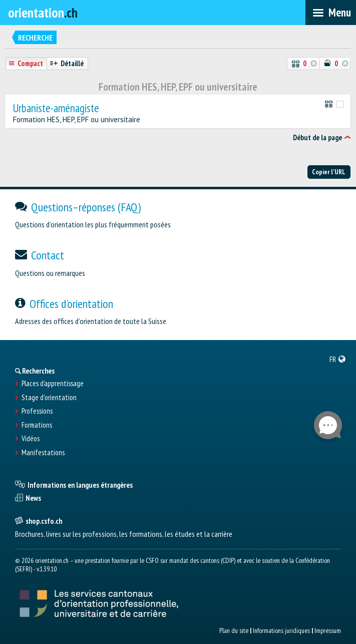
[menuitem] (338, 359)
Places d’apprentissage (53, 384)
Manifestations (43, 453)
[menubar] (331, 13)
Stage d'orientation (49, 398)
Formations (37, 425)
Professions (37, 411)
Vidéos (31, 439)
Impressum (328, 630)
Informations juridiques (281, 630)
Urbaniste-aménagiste (56, 108)
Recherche (35, 38)
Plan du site (234, 630)
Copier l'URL (329, 172)
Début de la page (317, 137)
